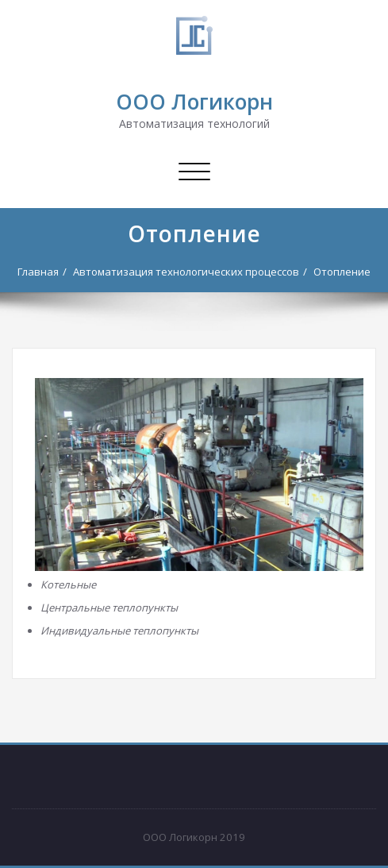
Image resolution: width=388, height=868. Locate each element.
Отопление (342, 272)
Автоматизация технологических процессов (186, 272)
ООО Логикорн (194, 102)
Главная (38, 272)
